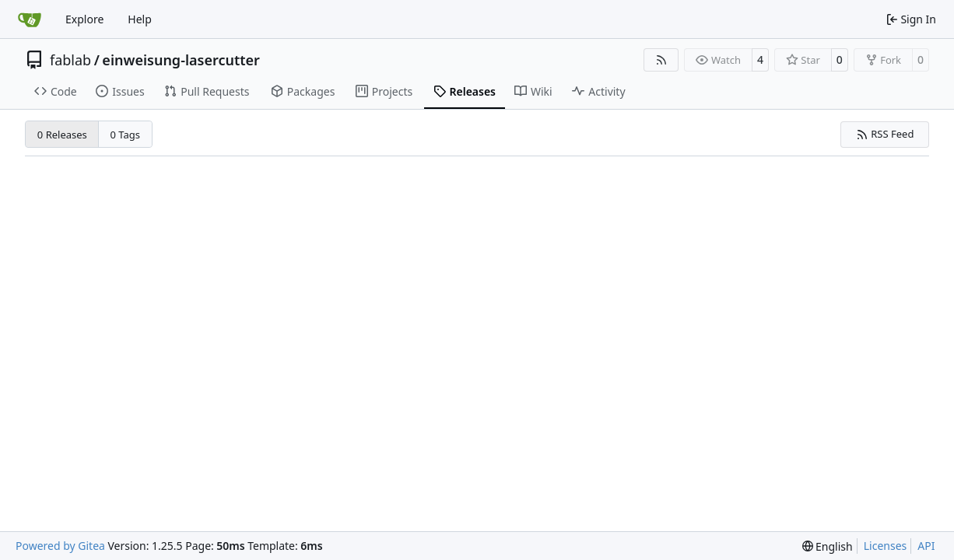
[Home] (30, 19)
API (926, 546)
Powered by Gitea (60, 546)
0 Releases (62, 135)
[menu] (828, 546)
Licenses (886, 546)
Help (140, 19)
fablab (70, 60)
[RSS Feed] (661, 60)
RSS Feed (885, 134)
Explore (84, 19)
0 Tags (126, 135)
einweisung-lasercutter (181, 60)
